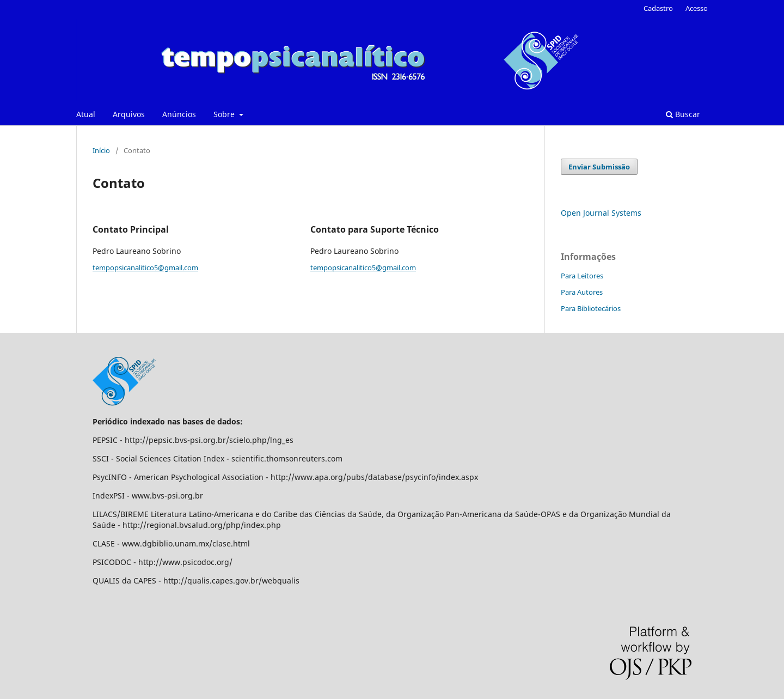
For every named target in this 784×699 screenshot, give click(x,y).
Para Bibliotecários (591, 308)
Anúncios (179, 114)
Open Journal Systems (601, 213)
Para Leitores (582, 276)
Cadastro (658, 8)
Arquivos (129, 114)
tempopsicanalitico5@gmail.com (145, 268)
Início (101, 150)
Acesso (697, 8)
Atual (86, 114)
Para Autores (582, 292)
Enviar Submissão (599, 167)
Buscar (683, 114)
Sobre (225, 114)
